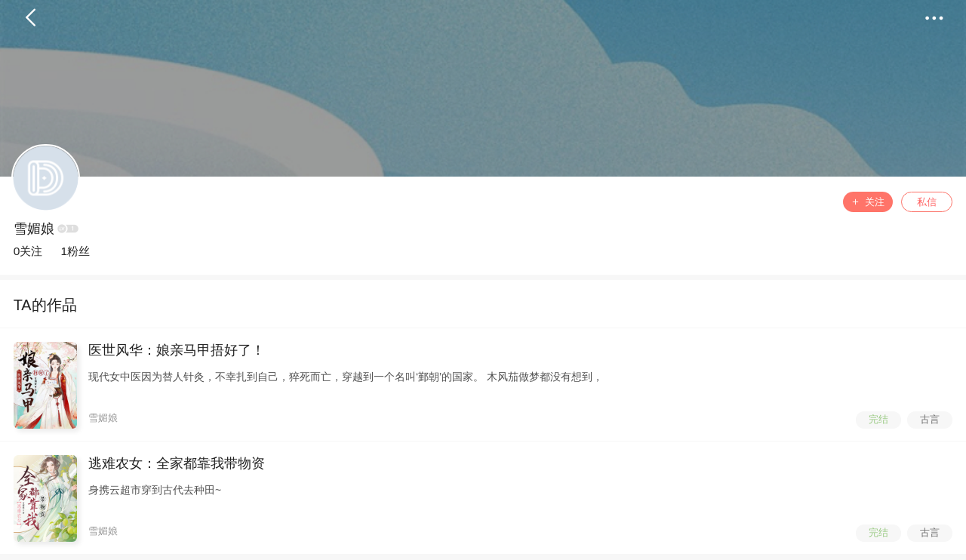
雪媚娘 (34, 229)
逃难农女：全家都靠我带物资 (177, 463)
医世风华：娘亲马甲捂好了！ (177, 350)
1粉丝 (75, 251)
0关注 (28, 251)
